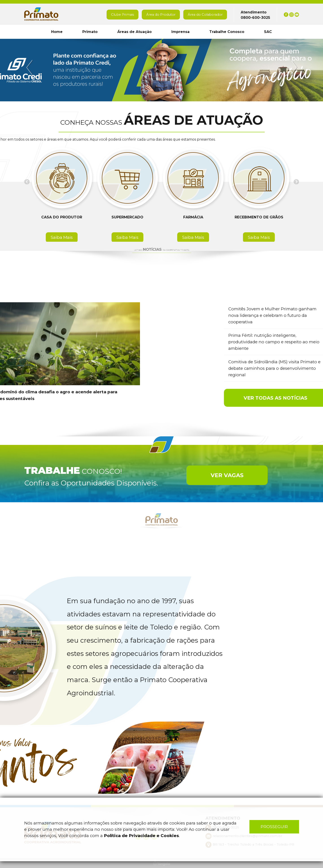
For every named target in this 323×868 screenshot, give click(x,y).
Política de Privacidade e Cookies (141, 836)
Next (293, 68)
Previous (30, 68)
